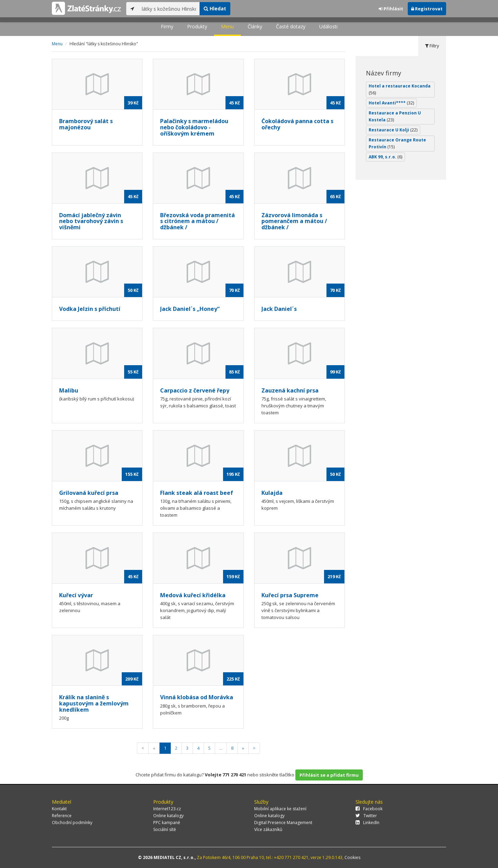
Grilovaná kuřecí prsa (89, 493)
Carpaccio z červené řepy (195, 390)
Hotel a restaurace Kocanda (400, 89)
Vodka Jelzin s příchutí (90, 309)
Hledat (215, 8)
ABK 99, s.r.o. (385, 157)
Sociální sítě (165, 829)
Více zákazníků (268, 829)
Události (328, 26)
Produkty (197, 26)
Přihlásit (391, 9)
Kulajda (272, 493)
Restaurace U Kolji (393, 130)
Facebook (369, 809)
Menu (227, 26)
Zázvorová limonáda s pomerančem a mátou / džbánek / (294, 221)
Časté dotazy (291, 26)
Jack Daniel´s (279, 309)
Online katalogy (168, 816)
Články (255, 26)
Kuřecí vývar (76, 595)
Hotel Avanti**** (391, 103)
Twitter (366, 816)
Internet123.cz (167, 809)
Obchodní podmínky (72, 823)
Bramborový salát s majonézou (86, 124)
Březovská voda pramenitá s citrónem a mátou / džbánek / (197, 221)
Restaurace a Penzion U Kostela (395, 116)
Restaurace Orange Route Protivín (397, 143)
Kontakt (59, 809)
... (221, 748)
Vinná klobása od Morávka (197, 697)
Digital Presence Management (283, 823)
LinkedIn (367, 823)
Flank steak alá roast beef (197, 493)
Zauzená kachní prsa (290, 390)
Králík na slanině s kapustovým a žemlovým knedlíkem (94, 703)
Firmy (167, 26)
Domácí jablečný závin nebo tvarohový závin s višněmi (91, 221)
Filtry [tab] (432, 46)
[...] (169, 9)
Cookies (352, 857)
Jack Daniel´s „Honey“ (190, 309)
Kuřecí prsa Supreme (290, 595)
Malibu (69, 390)
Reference (62, 816)
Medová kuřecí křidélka (193, 595)
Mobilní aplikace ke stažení (280, 809)
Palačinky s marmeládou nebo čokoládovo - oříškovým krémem (194, 127)
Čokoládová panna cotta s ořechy (297, 124)
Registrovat (427, 9)
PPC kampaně (167, 823)
